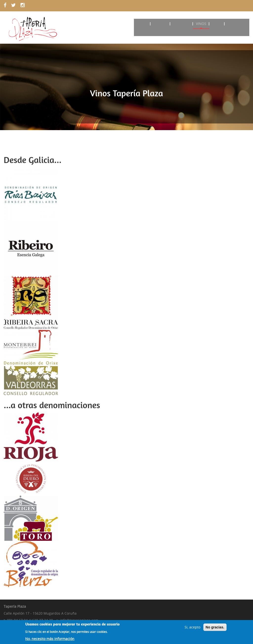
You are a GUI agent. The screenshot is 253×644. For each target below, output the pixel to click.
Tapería (163, 24)
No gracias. (215, 629)
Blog (218, 24)
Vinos (203, 24)
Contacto (237, 24)
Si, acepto (192, 629)
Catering (184, 24)
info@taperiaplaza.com (79, 620)
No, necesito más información (50, 640)
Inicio (145, 24)
